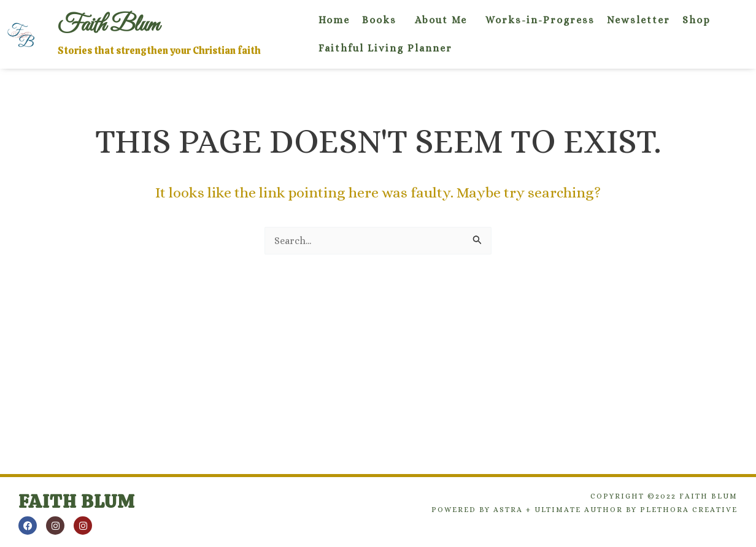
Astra (508, 510)
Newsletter (638, 20)
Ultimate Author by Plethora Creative (636, 510)
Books (379, 20)
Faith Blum (77, 501)
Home (334, 20)
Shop (696, 20)
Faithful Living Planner (385, 48)
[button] (382, 20)
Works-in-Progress (540, 20)
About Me (441, 20)
